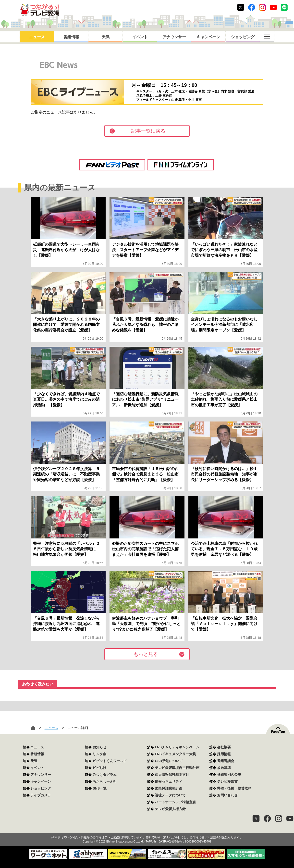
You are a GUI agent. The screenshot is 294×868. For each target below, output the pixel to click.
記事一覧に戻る (148, 131)
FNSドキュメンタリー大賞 (175, 754)
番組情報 (71, 37)
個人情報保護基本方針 (172, 775)
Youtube (273, 7)
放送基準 (224, 768)
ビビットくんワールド (110, 761)
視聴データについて (170, 795)
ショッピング (243, 37)
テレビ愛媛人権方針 (170, 809)
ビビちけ (99, 768)
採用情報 (224, 754)
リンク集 (99, 754)
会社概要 (224, 747)
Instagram (262, 7)
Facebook (252, 7)
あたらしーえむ (105, 781)
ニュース (37, 37)
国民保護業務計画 (169, 788)
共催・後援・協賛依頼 (234, 788)
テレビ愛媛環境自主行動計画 (177, 768)
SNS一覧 (100, 788)
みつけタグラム (105, 775)
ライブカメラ (41, 795)
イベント (140, 37)
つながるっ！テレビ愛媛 (147, 829)
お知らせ (99, 747)
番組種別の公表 (229, 775)
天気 (106, 37)
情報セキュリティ (169, 781)
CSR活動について (169, 761)
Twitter (241, 7)
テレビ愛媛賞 (227, 781)
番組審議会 (226, 761)
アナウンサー (174, 37)
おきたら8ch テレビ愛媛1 (40, 10)
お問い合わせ (227, 795)
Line (284, 7)
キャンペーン (208, 37)
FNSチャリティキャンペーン (177, 747)
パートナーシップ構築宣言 (175, 802)
